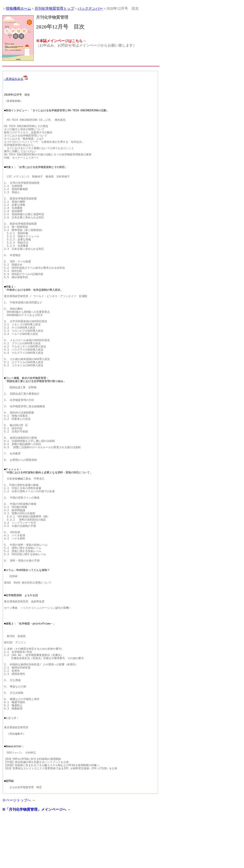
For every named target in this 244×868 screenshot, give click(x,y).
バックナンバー (90, 8)
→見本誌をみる (16, 79)
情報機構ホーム (18, 8)
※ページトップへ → (19, 850)
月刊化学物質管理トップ (54, 8)
